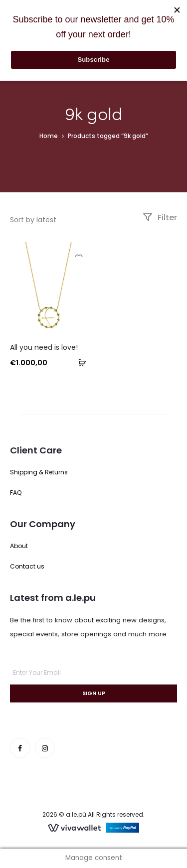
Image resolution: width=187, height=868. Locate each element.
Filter (160, 217)
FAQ (16, 493)
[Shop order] (56, 220)
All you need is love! (44, 347)
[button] (79, 362)
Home (49, 136)
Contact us (27, 566)
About (19, 546)
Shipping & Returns (39, 472)
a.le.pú (76, 814)
